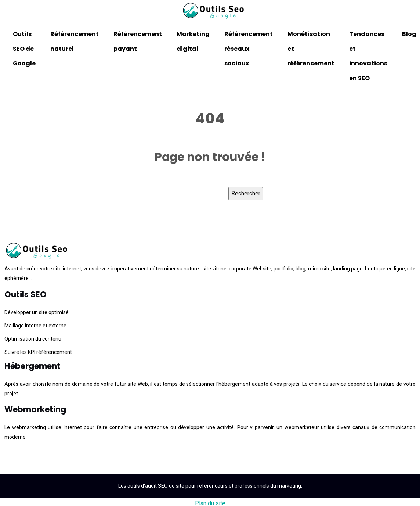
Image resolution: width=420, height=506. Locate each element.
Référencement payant (138, 41)
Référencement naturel (75, 41)
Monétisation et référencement (311, 49)
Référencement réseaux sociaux (249, 49)
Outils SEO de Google (24, 49)
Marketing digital (193, 41)
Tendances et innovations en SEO (368, 56)
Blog (409, 34)
